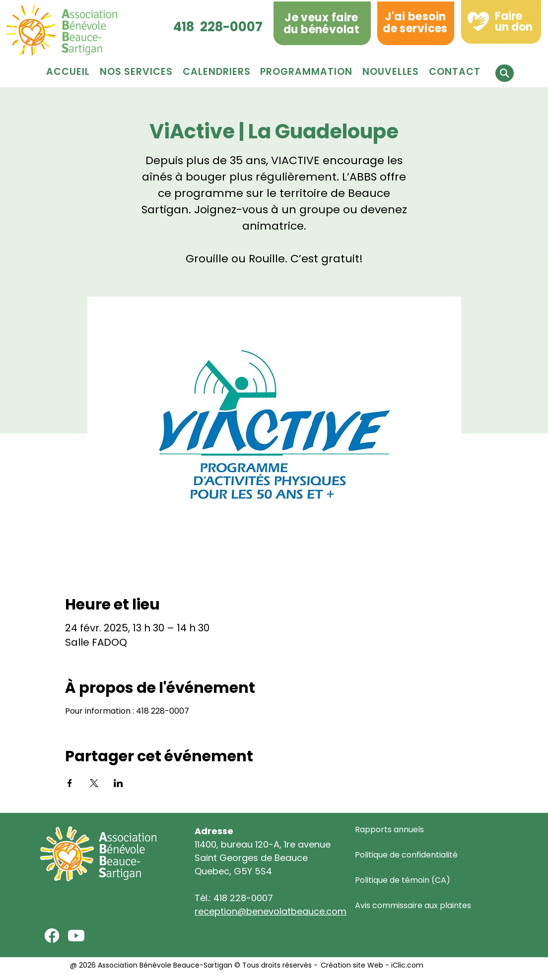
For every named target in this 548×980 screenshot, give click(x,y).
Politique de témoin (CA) (403, 880)
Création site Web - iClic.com (371, 965)
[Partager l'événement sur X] (94, 783)
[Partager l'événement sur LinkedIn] (118, 783)
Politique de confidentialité (406, 855)
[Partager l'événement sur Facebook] (70, 783)
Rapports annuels (389, 829)
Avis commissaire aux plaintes (413, 905)
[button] (306, 72)
